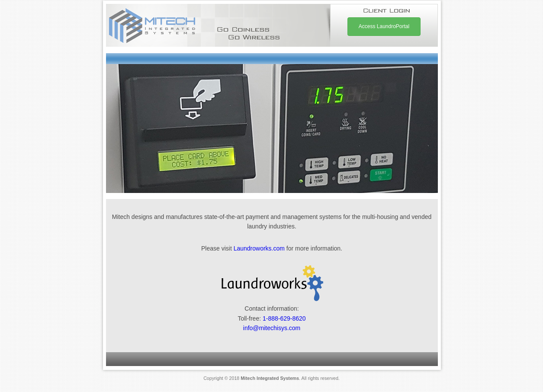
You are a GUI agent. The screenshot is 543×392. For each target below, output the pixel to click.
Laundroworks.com (259, 248)
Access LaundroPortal (384, 26)
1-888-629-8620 (284, 318)
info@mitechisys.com (272, 328)
